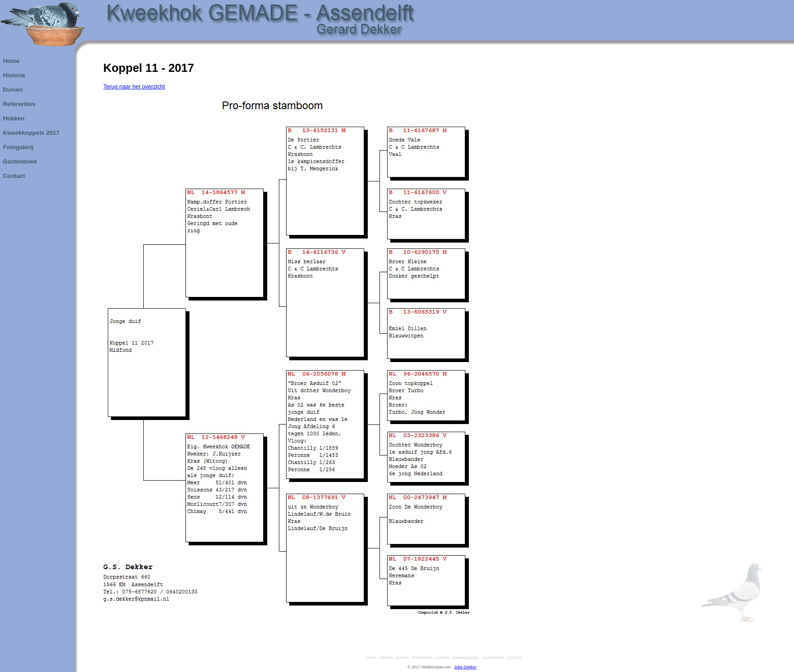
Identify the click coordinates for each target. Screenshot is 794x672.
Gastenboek (492, 658)
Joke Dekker (465, 667)
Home (369, 658)
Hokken (442, 658)
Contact (513, 658)
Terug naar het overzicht (134, 86)
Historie (385, 658)
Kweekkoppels (465, 658)
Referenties (421, 658)
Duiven (401, 658)
